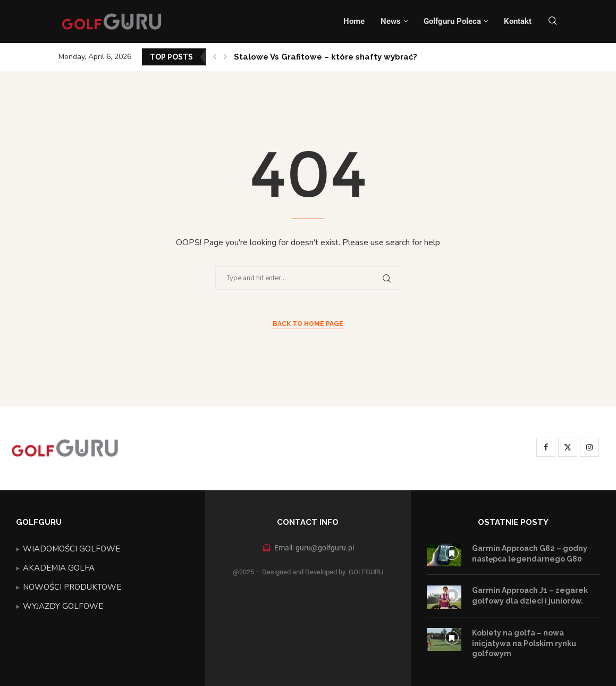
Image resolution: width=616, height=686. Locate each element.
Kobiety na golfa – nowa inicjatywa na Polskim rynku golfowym (524, 643)
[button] (215, 57)
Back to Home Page (308, 324)
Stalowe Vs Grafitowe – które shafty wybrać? (326, 57)
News (391, 21)
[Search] (553, 22)
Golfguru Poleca (452, 21)
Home (354, 21)
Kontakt (518, 21)
